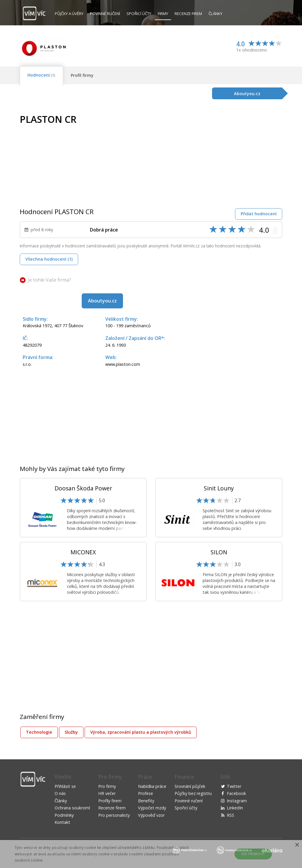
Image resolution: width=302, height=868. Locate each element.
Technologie (39, 732)
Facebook (236, 793)
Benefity (146, 801)
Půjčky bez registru (193, 793)
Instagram (237, 801)
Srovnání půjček (190, 786)
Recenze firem (188, 14)
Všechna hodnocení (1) (49, 259)
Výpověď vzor (151, 815)
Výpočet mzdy (152, 808)
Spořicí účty (139, 14)
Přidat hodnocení (259, 214)
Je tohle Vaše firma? (49, 280)
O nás (60, 793)
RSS (230, 815)
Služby (71, 732)
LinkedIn (235, 808)
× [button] (297, 845)
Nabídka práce (152, 786)
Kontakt (62, 822)
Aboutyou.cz (102, 301)
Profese (146, 793)
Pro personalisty (114, 815)
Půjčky (69, 14)
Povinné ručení (105, 14)
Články (215, 14)
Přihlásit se (65, 786)
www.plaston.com (123, 364)
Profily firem (110, 801)
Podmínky (64, 815)
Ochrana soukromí (72, 808)
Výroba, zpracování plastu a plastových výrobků (141, 732)
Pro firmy (107, 786)
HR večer (107, 793)
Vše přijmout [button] (253, 854)
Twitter (234, 786)
